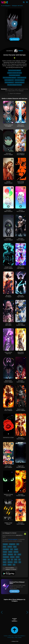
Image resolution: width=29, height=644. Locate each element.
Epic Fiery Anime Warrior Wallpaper (8, 410)
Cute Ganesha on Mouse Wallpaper (21, 154)
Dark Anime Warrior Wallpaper (21, 239)
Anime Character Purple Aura (8, 353)
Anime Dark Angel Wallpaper (21, 296)
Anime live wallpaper (20, 82)
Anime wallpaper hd (9, 80)
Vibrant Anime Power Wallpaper (21, 268)
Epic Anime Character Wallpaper (21, 324)
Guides (20, 637)
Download (15, 39)
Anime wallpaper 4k (22, 78)
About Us (11, 636)
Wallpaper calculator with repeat (14, 73)
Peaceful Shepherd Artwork (8, 182)
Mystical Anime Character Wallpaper (8, 381)
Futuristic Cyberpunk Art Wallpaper (8, 125)
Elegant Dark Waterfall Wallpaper (21, 467)
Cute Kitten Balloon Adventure (8, 211)
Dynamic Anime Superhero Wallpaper (21, 410)
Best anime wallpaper (20, 80)
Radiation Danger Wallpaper (8, 523)
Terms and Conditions (19, 636)
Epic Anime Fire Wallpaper (8, 296)
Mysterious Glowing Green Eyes (8, 495)
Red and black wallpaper (15, 75)
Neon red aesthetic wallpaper (10, 78)
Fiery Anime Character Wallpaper (21, 495)
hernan (18, 51)
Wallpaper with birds (17, 6)
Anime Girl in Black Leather (8, 324)
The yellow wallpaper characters (14, 85)
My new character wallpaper (15, 70)
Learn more (14, 591)
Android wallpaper (13, 539)
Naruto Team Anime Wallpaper (8, 467)
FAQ (16, 637)
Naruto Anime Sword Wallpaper (21, 125)
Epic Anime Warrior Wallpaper (21, 381)
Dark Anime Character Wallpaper (8, 154)
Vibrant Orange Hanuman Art (21, 182)
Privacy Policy (11, 637)
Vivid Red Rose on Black (8, 438)
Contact (6, 636)
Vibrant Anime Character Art (21, 353)
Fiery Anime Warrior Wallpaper (21, 438)
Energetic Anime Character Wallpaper (8, 268)
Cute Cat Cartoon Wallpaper (21, 211)
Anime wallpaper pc (9, 82)
